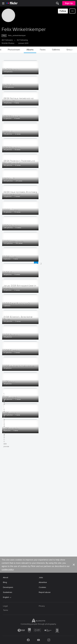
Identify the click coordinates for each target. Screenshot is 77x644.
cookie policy (8, 569)
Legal (5, 606)
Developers (8, 587)
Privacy (42, 606)
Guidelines (8, 592)
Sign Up (69, 3)
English (6, 597)
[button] (74, 565)
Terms (6, 610)
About (6, 577)
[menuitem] (57, 3)
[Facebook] (28, 640)
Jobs (41, 577)
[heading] (12, 3)
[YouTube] (38, 640)
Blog (5, 582)
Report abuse (45, 592)
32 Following (22, 40)
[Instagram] (49, 640)
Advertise (43, 582)
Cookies (42, 587)
